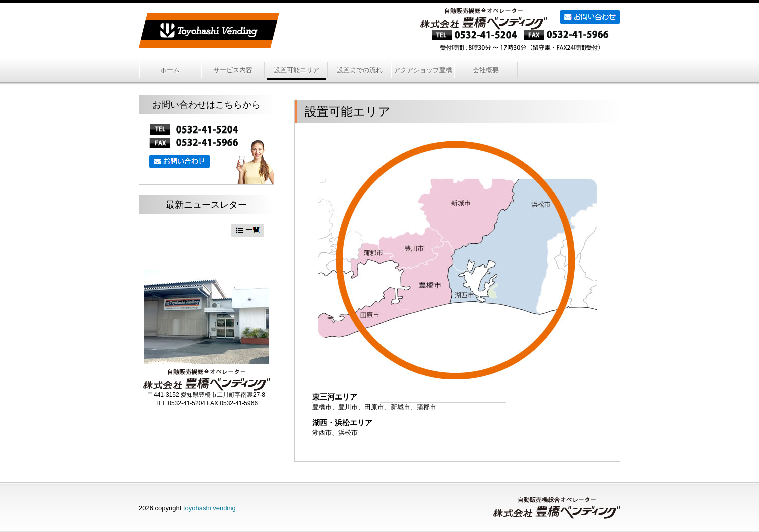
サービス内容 (233, 70)
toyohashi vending (210, 508)
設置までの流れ (360, 70)
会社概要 (486, 70)
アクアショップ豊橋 (423, 70)
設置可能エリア (296, 70)
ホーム (170, 70)
